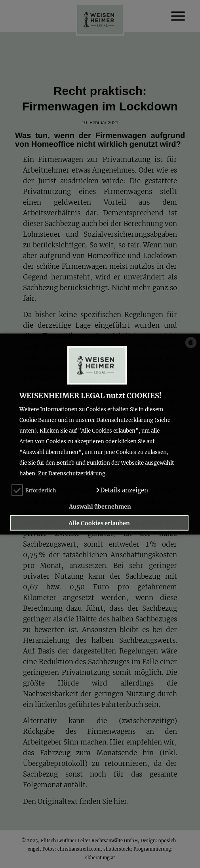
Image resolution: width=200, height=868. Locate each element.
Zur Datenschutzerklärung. (72, 474)
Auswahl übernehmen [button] (100, 507)
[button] (122, 490)
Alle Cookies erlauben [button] (99, 523)
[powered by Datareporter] (191, 348)
